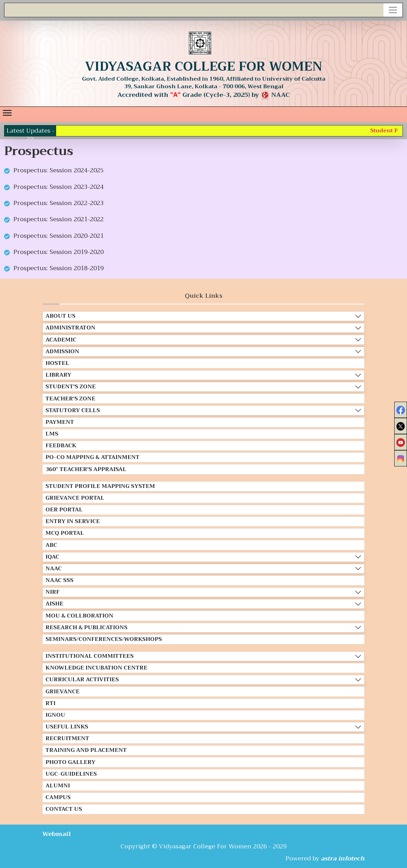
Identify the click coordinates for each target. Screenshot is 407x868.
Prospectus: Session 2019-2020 (59, 252)
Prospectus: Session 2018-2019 (59, 268)
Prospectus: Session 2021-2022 (59, 219)
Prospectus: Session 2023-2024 (59, 187)
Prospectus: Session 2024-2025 (59, 170)
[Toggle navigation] (393, 10)
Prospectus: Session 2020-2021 (59, 236)
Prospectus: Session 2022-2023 (59, 203)
